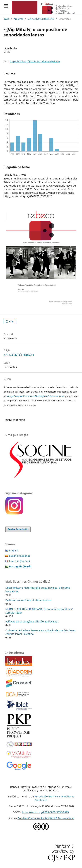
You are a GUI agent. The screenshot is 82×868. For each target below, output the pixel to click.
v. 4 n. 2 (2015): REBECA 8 (41, 19)
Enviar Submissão (18, 529)
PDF (11, 321)
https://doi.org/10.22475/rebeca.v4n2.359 (35, 61)
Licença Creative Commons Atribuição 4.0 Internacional (35, 396)
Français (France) (19, 561)
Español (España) (20, 556)
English (14, 550)
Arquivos (19, 19)
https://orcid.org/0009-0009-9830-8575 (45, 812)
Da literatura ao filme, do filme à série (28, 600)
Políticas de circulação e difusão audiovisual (32, 621)
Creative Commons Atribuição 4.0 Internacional (46, 818)
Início (6, 19)
